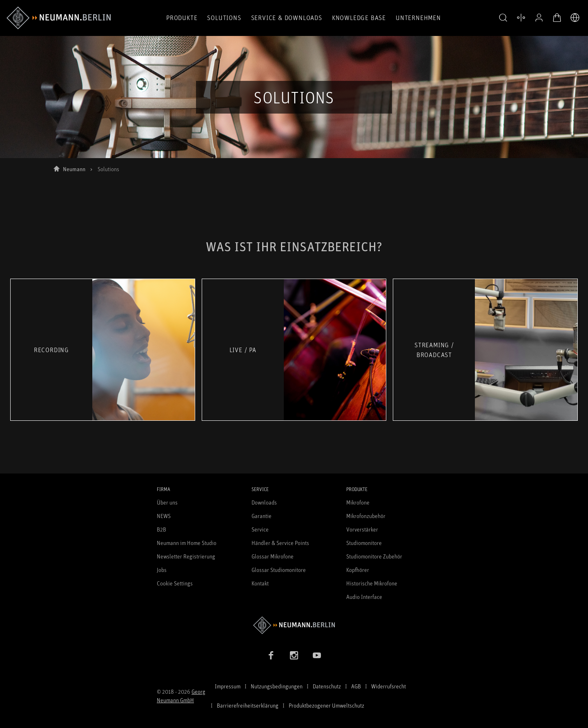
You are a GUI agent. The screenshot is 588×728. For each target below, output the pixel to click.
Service (260, 529)
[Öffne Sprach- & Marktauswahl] (575, 18)
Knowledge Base (359, 18)
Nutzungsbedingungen (277, 686)
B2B (161, 529)
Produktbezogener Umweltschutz (326, 705)
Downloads (264, 502)
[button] (503, 18)
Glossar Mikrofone (273, 556)
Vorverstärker (362, 529)
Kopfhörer (358, 570)
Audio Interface (364, 597)
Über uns (167, 502)
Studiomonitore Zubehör (374, 556)
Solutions (224, 18)
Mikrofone (358, 502)
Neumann (74, 169)
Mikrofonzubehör (366, 516)
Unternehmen (418, 18)
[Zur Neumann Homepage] (294, 625)
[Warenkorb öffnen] (557, 18)
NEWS (164, 516)
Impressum (228, 686)
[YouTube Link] (317, 655)
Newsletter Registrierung (186, 556)
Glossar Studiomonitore (279, 570)
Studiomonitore (364, 543)
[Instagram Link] (294, 655)
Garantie (262, 516)
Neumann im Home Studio (187, 543)
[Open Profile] (539, 18)
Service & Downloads (287, 18)
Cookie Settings (175, 583)
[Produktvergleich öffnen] (521, 18)
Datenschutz (327, 686)
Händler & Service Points (280, 543)
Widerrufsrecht (389, 686)
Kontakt (260, 583)
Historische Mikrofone (372, 583)
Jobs (162, 570)
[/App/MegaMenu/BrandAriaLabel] (59, 18)
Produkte (182, 18)
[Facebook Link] (271, 655)
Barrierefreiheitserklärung (248, 705)
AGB (356, 686)
